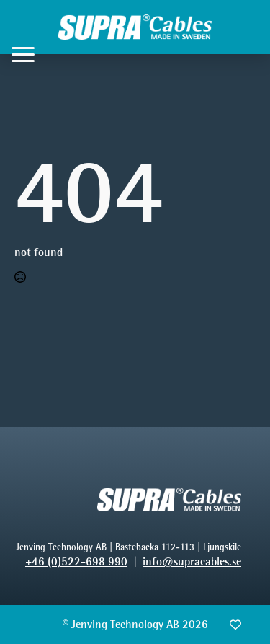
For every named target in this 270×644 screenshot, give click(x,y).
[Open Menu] (23, 54)
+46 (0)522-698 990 (76, 561)
